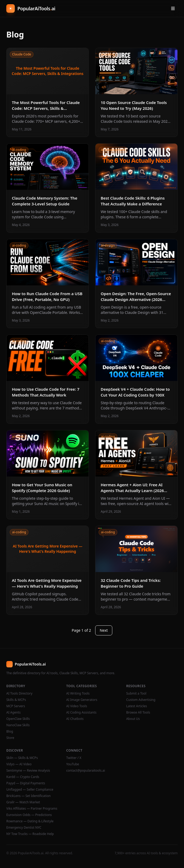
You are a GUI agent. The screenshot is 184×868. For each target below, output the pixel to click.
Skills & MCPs (16, 700)
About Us (133, 719)
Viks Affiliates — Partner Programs (32, 809)
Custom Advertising (141, 700)
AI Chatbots (75, 719)
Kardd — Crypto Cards (23, 777)
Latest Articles (137, 706)
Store (10, 738)
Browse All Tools (138, 713)
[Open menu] (173, 8)
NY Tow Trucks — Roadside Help (30, 834)
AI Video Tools (77, 706)
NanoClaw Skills (18, 725)
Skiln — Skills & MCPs (22, 758)
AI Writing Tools (78, 694)
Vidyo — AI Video (19, 764)
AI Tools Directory (19, 694)
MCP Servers (16, 706)
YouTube (73, 764)
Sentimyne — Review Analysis (28, 771)
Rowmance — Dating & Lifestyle (30, 821)
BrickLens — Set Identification (28, 796)
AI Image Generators (82, 700)
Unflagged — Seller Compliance (30, 790)
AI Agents (13, 713)
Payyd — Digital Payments (26, 783)
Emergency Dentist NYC (24, 828)
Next (104, 630)
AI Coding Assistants (81, 713)
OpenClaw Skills (18, 719)
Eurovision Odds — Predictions (29, 815)
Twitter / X (74, 758)
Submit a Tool (136, 694)
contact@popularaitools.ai (86, 771)
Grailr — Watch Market (23, 802)
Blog (10, 732)
